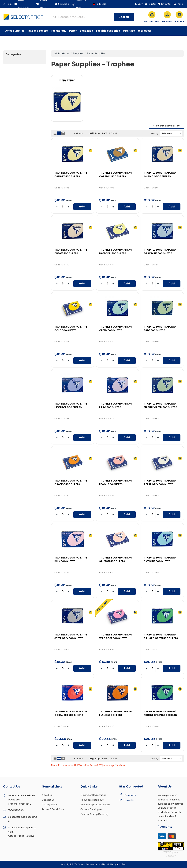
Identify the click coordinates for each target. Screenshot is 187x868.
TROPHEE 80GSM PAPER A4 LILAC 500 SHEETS (116, 405)
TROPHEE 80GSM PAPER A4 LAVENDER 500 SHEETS (71, 405)
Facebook (127, 795)
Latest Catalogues (22, 4)
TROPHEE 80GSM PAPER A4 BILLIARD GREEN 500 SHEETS (161, 636)
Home (8, 4)
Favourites (165, 4)
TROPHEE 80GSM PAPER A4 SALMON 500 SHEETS (116, 559)
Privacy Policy (50, 805)
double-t (122, 864)
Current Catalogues (92, 809)
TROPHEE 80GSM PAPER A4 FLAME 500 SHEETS (116, 713)
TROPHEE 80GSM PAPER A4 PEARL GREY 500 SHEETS (160, 482)
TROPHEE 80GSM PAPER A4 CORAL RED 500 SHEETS (71, 713)
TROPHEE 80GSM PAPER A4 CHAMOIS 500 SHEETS (160, 175)
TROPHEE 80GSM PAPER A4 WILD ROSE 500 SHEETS (116, 636)
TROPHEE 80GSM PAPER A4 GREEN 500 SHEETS (116, 329)
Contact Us (48, 800)
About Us (47, 795)
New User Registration (93, 795)
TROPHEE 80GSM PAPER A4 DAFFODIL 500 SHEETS (116, 252)
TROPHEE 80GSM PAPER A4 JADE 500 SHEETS (160, 329)
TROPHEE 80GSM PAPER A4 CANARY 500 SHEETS (71, 175)
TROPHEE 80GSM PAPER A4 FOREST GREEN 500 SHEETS (160, 713)
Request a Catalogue (92, 800)
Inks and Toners (38, 31)
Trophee (78, 53)
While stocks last (167, 21)
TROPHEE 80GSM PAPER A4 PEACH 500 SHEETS (116, 482)
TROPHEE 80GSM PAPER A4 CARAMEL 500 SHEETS (116, 175)
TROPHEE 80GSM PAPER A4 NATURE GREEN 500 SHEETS (161, 405)
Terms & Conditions (53, 809)
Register (151, 4)
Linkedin (127, 800)
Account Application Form (95, 805)
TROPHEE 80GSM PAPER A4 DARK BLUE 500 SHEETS (160, 252)
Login (139, 4)
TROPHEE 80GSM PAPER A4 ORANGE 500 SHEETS (71, 482)
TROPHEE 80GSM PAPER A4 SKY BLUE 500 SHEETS (160, 559)
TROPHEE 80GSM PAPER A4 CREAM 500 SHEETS (71, 252)
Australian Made (79, 4)
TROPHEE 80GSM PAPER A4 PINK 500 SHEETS (71, 559)
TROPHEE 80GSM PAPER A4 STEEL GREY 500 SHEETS (71, 636)
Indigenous (99, 4)
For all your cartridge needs (152, 21)
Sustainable (62, 4)
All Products (62, 53)
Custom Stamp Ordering (94, 814)
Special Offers (42, 4)
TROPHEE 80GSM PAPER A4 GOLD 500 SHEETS (71, 329)
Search (124, 17)
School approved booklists (179, 21)
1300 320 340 (16, 810)
